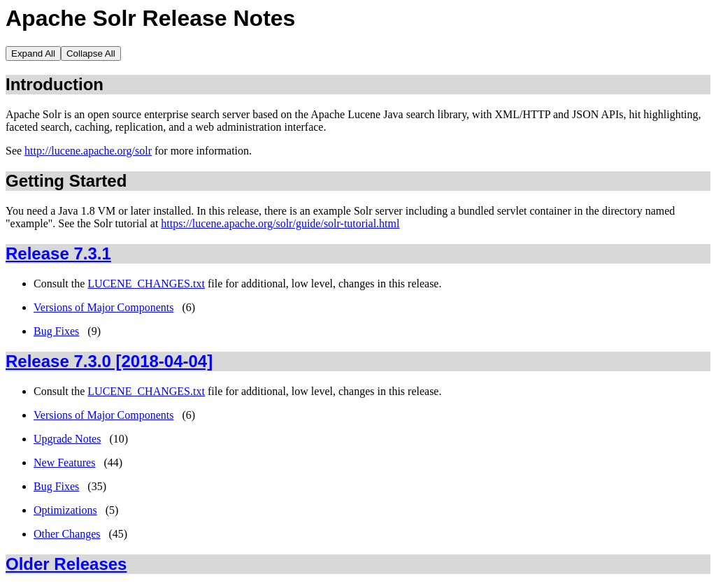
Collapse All (91, 53)
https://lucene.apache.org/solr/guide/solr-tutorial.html (280, 223)
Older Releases (66, 564)
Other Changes (67, 534)
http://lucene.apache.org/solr (88, 151)
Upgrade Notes (67, 439)
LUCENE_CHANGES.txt (146, 284)
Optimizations (65, 510)
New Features (64, 462)
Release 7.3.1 (58, 253)
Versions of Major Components (103, 307)
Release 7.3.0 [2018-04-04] (109, 361)
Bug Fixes (56, 331)
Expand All (33, 53)
